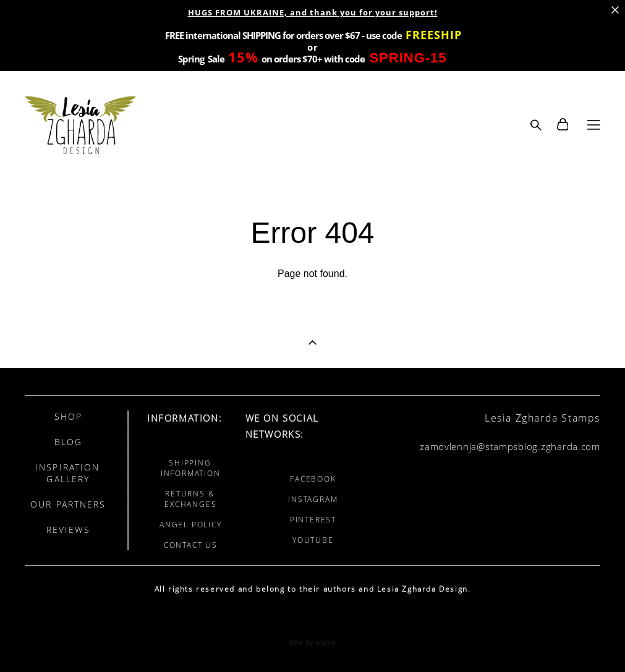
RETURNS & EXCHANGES (190, 499)
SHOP (68, 416)
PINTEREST (313, 520)
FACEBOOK (313, 479)
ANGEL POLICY (191, 525)
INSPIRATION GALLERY (67, 473)
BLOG (68, 442)
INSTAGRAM (313, 499)
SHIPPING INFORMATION (191, 468)
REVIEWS (68, 530)
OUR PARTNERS (68, 504)
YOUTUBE (313, 540)
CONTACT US (191, 545)
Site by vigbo (312, 643)
